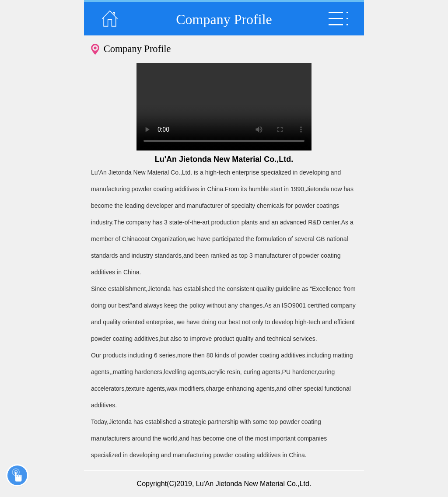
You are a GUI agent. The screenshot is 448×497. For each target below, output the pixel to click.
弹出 (338, 19)
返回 (110, 19)
